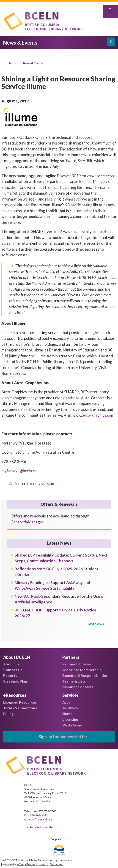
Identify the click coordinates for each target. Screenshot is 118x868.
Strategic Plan (15, 681)
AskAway (70, 708)
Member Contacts (78, 687)
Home (12, 63)
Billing (8, 714)
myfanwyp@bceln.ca (19, 471)
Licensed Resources (20, 702)
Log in (42, 864)
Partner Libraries (77, 664)
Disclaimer (56, 864)
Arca (66, 702)
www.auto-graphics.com (93, 415)
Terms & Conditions (20, 708)
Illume (67, 714)
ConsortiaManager (27, 522)
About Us (11, 664)
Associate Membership (82, 670)
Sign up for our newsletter (63, 737)
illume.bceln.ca (14, 373)
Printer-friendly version (31, 484)
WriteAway (72, 725)
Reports (10, 675)
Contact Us (13, 670)
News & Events (33, 63)
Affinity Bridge (26, 864)
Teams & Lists (74, 681)
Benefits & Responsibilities (85, 675)
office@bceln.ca (42, 819)
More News (96, 624)
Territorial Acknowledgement (42, 827)
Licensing (70, 719)
